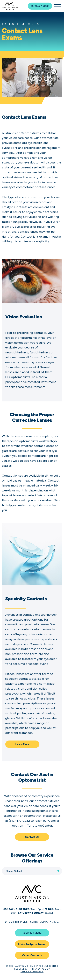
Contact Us (32, 837)
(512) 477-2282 (40, 6)
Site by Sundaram (32, 972)
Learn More (22, 744)
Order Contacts (32, 955)
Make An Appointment (32, 944)
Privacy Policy (40, 969)
